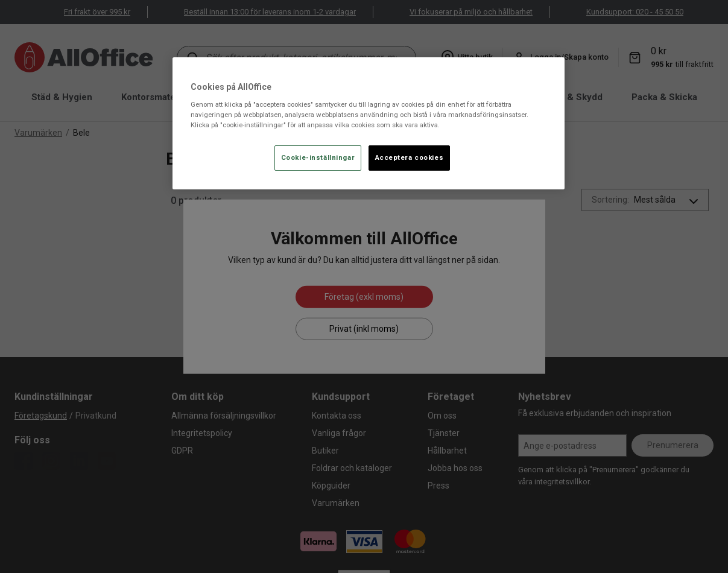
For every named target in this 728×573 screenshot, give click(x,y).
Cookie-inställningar (318, 157)
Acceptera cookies (410, 157)
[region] (369, 123)
